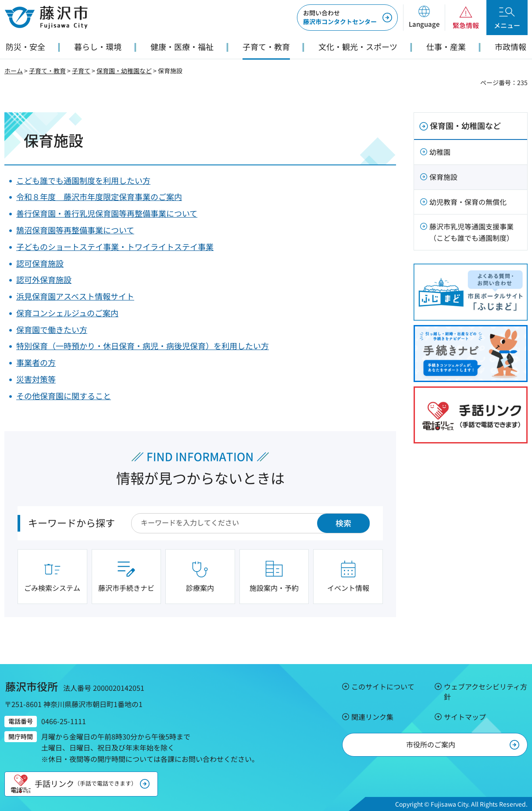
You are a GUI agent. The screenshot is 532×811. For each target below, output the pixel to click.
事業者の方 (36, 362)
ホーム (14, 71)
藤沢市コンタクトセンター (340, 17)
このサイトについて (383, 686)
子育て (81, 71)
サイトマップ (465, 717)
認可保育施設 (40, 263)
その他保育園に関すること (64, 396)
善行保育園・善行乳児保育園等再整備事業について (107, 213)
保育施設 (443, 177)
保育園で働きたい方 (52, 329)
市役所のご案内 (431, 744)
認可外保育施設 (44, 279)
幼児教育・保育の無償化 (468, 202)
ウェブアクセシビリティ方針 (486, 691)
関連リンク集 (372, 717)
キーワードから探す (71, 522)
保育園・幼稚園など (124, 71)
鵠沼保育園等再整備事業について (75, 230)
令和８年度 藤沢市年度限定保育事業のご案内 (99, 196)
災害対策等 (36, 379)
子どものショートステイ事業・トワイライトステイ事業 (115, 247)
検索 (343, 523)
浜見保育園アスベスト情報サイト (75, 296)
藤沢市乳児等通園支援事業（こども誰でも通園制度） (471, 232)
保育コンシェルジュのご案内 (67, 313)
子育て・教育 (47, 71)
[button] (424, 18)
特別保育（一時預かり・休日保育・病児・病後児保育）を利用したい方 (143, 346)
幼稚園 (440, 152)
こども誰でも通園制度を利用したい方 (83, 180)
